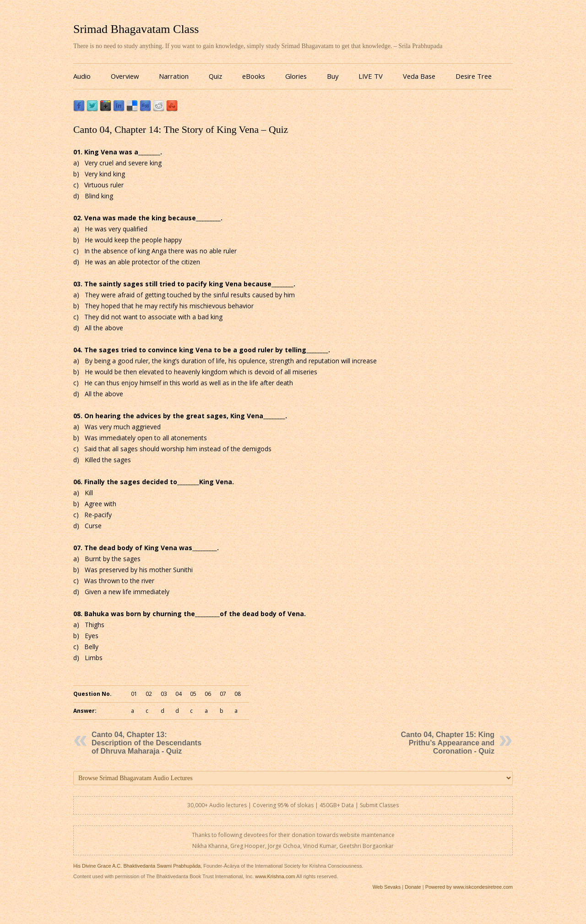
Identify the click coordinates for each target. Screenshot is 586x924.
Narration (174, 76)
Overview (125, 76)
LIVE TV (371, 76)
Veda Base (419, 76)
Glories (296, 76)
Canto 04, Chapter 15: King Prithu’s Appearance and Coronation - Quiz (448, 743)
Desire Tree (474, 76)
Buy (333, 76)
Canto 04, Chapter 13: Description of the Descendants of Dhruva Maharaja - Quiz (146, 743)
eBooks (254, 76)
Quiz (215, 76)
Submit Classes (379, 805)
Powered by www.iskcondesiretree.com (469, 887)
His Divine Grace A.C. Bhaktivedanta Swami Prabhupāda (137, 866)
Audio (82, 76)
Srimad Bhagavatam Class (136, 29)
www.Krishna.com (275, 876)
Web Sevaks (387, 887)
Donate (413, 887)
